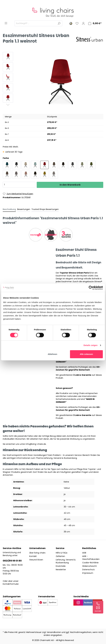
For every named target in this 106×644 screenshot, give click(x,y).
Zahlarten (60, 556)
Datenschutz (88, 570)
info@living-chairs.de (36, 444)
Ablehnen (52, 354)
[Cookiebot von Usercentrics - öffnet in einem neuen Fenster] (91, 288)
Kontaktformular (11, 584)
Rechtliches (89, 548)
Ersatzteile (61, 566)
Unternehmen (37, 548)
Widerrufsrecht (90, 566)
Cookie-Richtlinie (90, 563)
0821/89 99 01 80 (12, 561)
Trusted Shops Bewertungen (45, 209)
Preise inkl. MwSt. (11, 147)
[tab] (9, 209)
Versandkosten (54, 632)
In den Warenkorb (70, 185)
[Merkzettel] (77, 23)
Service (60, 548)
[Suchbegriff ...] (35, 23)
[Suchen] (59, 23)
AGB (84, 553)
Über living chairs (37, 553)
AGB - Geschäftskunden (91, 558)
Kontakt (33, 556)
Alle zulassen (86, 354)
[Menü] (6, 23)
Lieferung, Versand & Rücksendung (66, 561)
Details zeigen (90, 345)
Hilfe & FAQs (62, 553)
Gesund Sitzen (36, 560)
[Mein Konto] (83, 23)
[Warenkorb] (95, 23)
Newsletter (61, 570)
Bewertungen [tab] (24, 209)
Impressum (88, 573)
